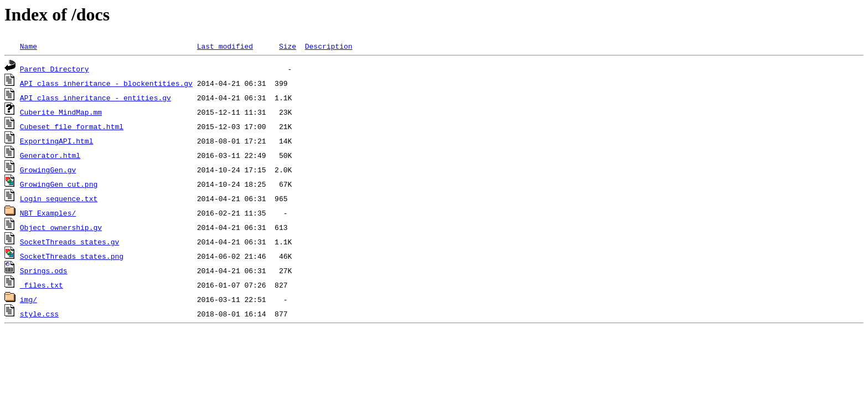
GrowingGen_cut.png (59, 184)
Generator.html (50, 155)
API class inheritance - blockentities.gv (106, 83)
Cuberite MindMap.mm (61, 112)
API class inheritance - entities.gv (95, 98)
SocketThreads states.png (72, 256)
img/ (29, 299)
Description (329, 46)
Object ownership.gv (61, 227)
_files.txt (42, 285)
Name (29, 46)
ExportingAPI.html (57, 141)
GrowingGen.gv (48, 170)
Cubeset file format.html (72, 126)
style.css (39, 314)
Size (288, 46)
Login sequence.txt (59, 198)
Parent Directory (55, 69)
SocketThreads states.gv (69, 242)
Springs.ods (44, 270)
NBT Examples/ (48, 213)
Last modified (225, 46)
